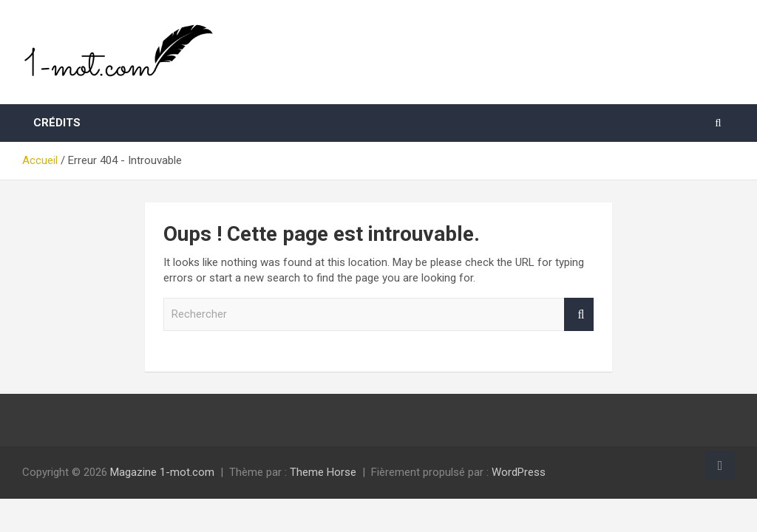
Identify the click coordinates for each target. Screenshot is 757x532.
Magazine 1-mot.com (162, 472)
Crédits (57, 123)
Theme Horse (323, 472)
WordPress (519, 472)
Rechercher (579, 314)
